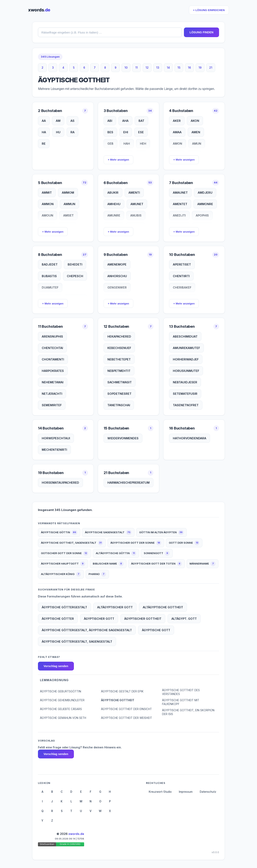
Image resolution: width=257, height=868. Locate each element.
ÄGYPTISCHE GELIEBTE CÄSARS (61, 709)
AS (72, 121)
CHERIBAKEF (182, 287)
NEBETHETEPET (119, 359)
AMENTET (180, 204)
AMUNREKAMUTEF (186, 348)
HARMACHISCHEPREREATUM (128, 483)
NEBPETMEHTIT (119, 371)
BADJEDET (50, 264)
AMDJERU (205, 193)
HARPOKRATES (53, 371)
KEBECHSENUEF (119, 348)
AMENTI (134, 193)
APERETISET (182, 264)
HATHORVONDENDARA (190, 438)
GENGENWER (117, 287)
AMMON (48, 204)
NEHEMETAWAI (53, 382)
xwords (39, 10)
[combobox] (110, 32)
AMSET (68, 215)
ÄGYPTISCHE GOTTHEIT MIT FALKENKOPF (181, 702)
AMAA (177, 132)
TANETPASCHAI (119, 405)
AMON (177, 144)
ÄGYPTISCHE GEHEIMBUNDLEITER (62, 700)
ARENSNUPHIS (52, 336)
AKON (195, 121)
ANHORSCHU (117, 276)
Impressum (186, 792)
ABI (110, 121)
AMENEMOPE (117, 264)
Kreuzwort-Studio (160, 792)
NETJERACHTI (52, 394)
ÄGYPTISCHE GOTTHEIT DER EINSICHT (126, 709)
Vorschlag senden (56, 666)
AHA (125, 121)
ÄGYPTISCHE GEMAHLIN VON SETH (63, 718)
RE (44, 144)
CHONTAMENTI (53, 359)
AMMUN (69, 204)
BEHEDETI (75, 264)
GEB (110, 144)
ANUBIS (136, 215)
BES (110, 132)
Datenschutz (208, 792)
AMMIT (47, 193)
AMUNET (137, 204)
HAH (127, 144)
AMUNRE (114, 215)
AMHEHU (114, 204)
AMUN (197, 144)
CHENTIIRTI (181, 276)
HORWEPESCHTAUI (56, 438)
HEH (143, 144)
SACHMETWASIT (120, 382)
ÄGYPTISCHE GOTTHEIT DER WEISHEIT (126, 718)
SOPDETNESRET (119, 394)
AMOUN (47, 215)
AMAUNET (180, 193)
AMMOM (68, 193)
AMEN (196, 132)
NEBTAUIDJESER (185, 382)
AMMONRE (205, 204)
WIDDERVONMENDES (123, 438)
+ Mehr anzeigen (118, 160)
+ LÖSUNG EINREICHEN (209, 10)
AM (58, 121)
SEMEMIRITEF (52, 405)
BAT (141, 121)
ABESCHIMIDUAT (185, 336)
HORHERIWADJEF (186, 359)
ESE (141, 132)
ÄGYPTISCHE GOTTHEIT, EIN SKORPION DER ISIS (188, 712)
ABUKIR (113, 193)
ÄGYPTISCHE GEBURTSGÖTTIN (61, 691)
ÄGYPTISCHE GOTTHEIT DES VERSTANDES (181, 692)
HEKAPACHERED (119, 336)
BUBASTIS (49, 276)
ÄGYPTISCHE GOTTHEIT (118, 700)
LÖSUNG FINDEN (201, 32)
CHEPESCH (75, 276)
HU (58, 132)
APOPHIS (202, 215)
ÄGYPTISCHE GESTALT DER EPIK (122, 691)
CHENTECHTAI (52, 348)
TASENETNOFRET (186, 405)
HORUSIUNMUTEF (186, 371)
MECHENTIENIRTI (54, 450)
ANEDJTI (179, 215)
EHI (126, 132)
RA (72, 132)
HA (44, 132)
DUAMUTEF (50, 287)
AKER (177, 121)
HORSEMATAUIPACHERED (60, 483)
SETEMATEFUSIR (185, 394)
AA (44, 121)
